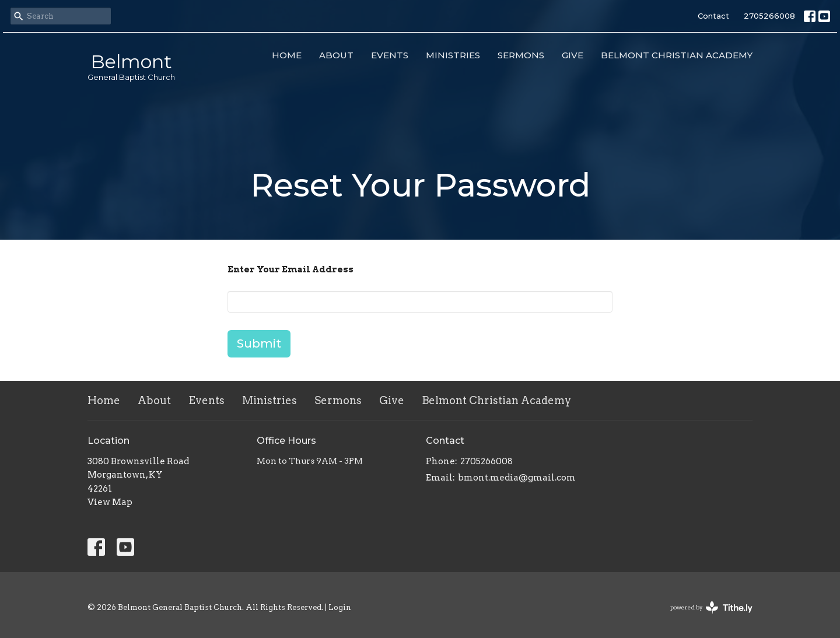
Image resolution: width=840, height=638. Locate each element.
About (336, 55)
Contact (713, 16)
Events (390, 55)
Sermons (521, 55)
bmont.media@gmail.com (517, 478)
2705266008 (769, 16)
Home (287, 55)
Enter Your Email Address (290, 269)
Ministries (453, 55)
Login (340, 607)
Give (573, 55)
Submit (259, 343)
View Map (110, 502)
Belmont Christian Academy (677, 55)
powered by (711, 607)
